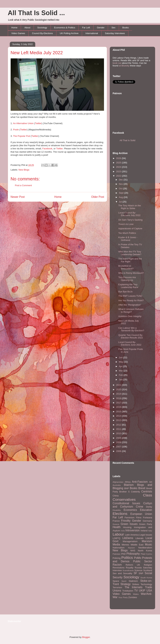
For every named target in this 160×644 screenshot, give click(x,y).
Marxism (147, 541)
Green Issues (129, 524)
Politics (127, 558)
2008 (119, 442)
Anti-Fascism (140, 482)
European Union (141, 514)
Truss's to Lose (126, 224)
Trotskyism (128, 591)
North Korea (145, 551)
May (121, 362)
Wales (136, 594)
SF (135, 573)
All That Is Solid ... (36, 13)
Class (147, 495)
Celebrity (135, 492)
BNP (127, 488)
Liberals (139, 538)
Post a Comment (23, 185)
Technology (146, 584)
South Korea (146, 578)
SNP (141, 573)
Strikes (136, 584)
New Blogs (24, 170)
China (116, 496)
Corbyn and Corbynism (132, 505)
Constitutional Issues (126, 503)
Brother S (124, 492)
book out (117, 63)
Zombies (133, 597)
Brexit (142, 488)
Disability (117, 510)
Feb (121, 375)
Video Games (18, 33)
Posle (16, 130)
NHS (133, 551)
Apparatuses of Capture (130, 228)
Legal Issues (146, 535)
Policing (117, 558)
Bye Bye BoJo (125, 292)
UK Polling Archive (69, 33)
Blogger (86, 637)
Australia (117, 485)
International (92, 33)
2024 (119, 167)
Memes (125, 545)
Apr (121, 366)
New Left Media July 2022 (37, 53)
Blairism (129, 485)
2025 (119, 163)
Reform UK (133, 565)
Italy (150, 531)
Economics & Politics (65, 28)
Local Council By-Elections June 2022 (130, 344)
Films (139, 518)
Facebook (47, 149)
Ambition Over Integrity (130, 316)
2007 (119, 447)
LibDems (128, 538)
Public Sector (143, 561)
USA (149, 591)
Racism (117, 565)
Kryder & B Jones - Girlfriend (128, 239)
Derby (149, 507)
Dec (121, 180)
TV (136, 591)
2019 (119, 394)
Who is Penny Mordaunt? (131, 273)
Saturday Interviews (115, 33)
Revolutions (119, 568)
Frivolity (126, 521)
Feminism (129, 518)
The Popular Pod (22, 136)
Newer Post (18, 197)
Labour (118, 534)
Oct (121, 189)
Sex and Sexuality (123, 573)
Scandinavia (128, 570)
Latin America (132, 535)
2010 (119, 433)
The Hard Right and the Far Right (130, 260)
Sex (113, 28)
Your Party (123, 597)
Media (116, 544)
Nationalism (119, 548)
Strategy (125, 584)
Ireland (144, 531)
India (123, 531)
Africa (128, 482)
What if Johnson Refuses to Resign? (131, 311)
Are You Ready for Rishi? (131, 300)
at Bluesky (124, 66)
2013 (119, 420)
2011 (119, 429)
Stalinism (133, 581)
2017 (119, 403)
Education (146, 510)
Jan (121, 380)
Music (149, 544)
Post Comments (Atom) (64, 208)
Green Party (146, 524)
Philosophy (133, 554)
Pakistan (117, 554)
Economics (130, 510)
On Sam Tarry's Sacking (130, 220)
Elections (120, 514)
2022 (119, 176)
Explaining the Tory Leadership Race (128, 286)
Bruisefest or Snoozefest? (126, 267)
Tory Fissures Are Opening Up (127, 279)
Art (151, 482)
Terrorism (117, 587)
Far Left (86, 28)
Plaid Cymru (146, 554)
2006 (119, 451)
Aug (121, 197)
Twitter (38, 123)
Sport (124, 581)
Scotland (148, 570)
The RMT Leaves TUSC (130, 296)
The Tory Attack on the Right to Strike (130, 207)
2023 (119, 171)
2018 (119, 398)
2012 (119, 425)
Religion (148, 565)
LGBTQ (117, 538)
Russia (138, 568)
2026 (119, 158)
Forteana (147, 518)
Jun (121, 357)
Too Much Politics (127, 233)
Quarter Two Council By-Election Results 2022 (131, 336)
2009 (119, 438)
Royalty (130, 568)
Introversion (133, 530)
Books (125, 28)
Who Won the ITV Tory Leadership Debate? (130, 253)
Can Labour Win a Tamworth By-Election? (131, 329)
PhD (123, 554)
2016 (119, 407)
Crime (140, 507)
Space (116, 581)
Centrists (147, 491)
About (27, 28)
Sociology (42, 28)
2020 (119, 389)
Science (138, 570)
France (116, 521)
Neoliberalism (145, 548)
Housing (127, 527)
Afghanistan (118, 482)
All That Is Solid (128, 140)
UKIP (142, 591)
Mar (121, 371)
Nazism (131, 548)
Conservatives (124, 499)
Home (14, 28)
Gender (101, 28)
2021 (119, 385)
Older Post (98, 197)
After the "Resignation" (130, 305)
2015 (119, 412)
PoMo (138, 558)
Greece (116, 524)
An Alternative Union (23, 123)
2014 (119, 416)
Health (117, 527)
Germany (147, 521)
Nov (121, 184)
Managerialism (130, 541)
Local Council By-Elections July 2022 (129, 214)
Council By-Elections (42, 33)
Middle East (137, 545)
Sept (121, 193)
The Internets (133, 587)
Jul (121, 202)
